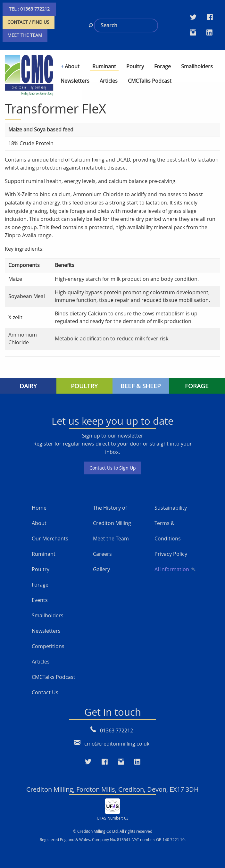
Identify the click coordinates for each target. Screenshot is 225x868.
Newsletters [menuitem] (75, 81)
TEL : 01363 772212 (29, 9)
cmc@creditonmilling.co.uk (117, 744)
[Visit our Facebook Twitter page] (210, 17)
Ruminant (44, 554)
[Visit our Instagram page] (193, 32)
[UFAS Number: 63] (113, 805)
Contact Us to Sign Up (113, 468)
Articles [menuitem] (109, 81)
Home (39, 508)
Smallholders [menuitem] (197, 66)
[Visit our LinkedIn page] (209, 32)
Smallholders (48, 615)
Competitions (48, 646)
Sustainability (171, 508)
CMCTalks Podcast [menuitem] (150, 81)
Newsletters (46, 631)
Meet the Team (111, 538)
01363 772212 (117, 730)
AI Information (175, 569)
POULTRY (84, 386)
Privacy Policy (171, 554)
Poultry (41, 569)
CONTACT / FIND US (28, 22)
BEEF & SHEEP (141, 386)
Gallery (101, 569)
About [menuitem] (72, 66)
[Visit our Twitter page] (193, 17)
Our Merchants (50, 538)
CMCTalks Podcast (54, 677)
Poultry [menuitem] (135, 66)
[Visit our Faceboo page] (105, 762)
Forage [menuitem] (162, 66)
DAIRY (28, 386)
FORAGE (197, 386)
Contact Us (45, 692)
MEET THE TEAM (25, 35)
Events (40, 600)
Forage (40, 585)
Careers (102, 554)
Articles (41, 662)
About (39, 523)
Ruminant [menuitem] (104, 66)
